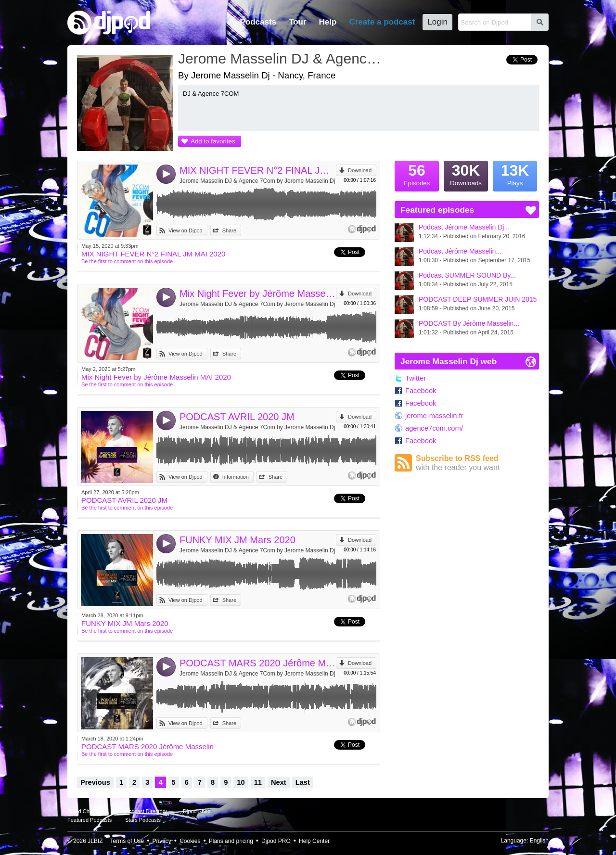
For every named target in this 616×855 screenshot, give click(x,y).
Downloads (466, 174)
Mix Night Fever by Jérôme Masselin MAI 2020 (258, 294)
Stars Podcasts (143, 820)
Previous (95, 782)
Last (303, 782)
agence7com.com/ (434, 428)
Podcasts (258, 22)
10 (241, 782)
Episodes (417, 174)
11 (258, 782)
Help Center (314, 841)
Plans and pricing (231, 841)
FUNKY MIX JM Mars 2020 (237, 540)
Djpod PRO (276, 841)
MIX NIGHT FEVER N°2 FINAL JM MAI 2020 (258, 170)
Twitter (416, 378)
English (539, 841)
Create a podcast (382, 22)
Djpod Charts (83, 811)
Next (279, 782)
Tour (298, 22)
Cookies (190, 841)
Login (437, 22)
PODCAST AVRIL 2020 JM (237, 417)
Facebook (421, 391)
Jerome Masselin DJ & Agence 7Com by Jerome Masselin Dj (257, 181)
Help (328, 22)
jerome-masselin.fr (434, 416)
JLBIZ (95, 841)
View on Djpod (186, 230)
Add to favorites (213, 141)
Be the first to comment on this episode (127, 261)
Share (229, 230)
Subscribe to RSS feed (477, 463)
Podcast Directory (146, 811)
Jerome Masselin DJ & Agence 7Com (282, 58)
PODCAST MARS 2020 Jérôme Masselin (258, 663)
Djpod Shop (197, 811)
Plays (515, 174)
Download (360, 170)
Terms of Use (127, 841)
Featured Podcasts (90, 820)
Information (236, 477)
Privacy (162, 841)
